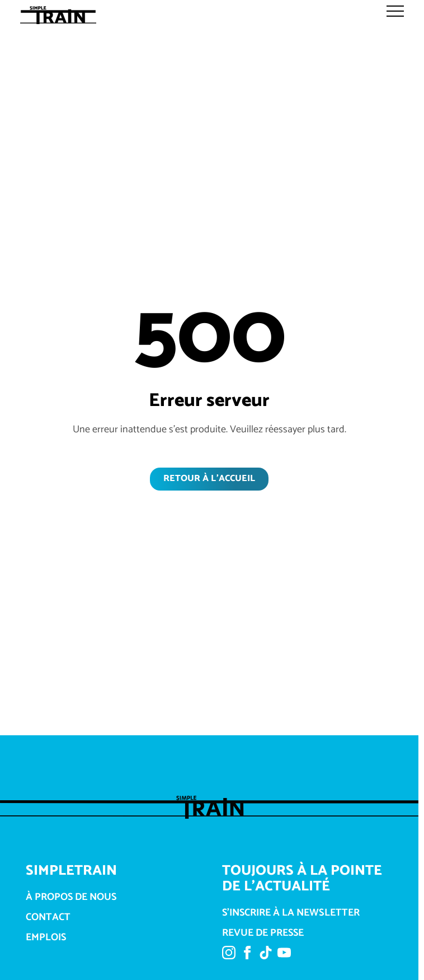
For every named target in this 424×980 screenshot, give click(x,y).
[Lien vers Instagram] (229, 955)
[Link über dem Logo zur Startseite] (62, 15)
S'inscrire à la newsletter (291, 913)
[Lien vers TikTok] (266, 955)
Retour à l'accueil (209, 479)
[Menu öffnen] (395, 11)
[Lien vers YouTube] (284, 955)
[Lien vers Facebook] (247, 955)
